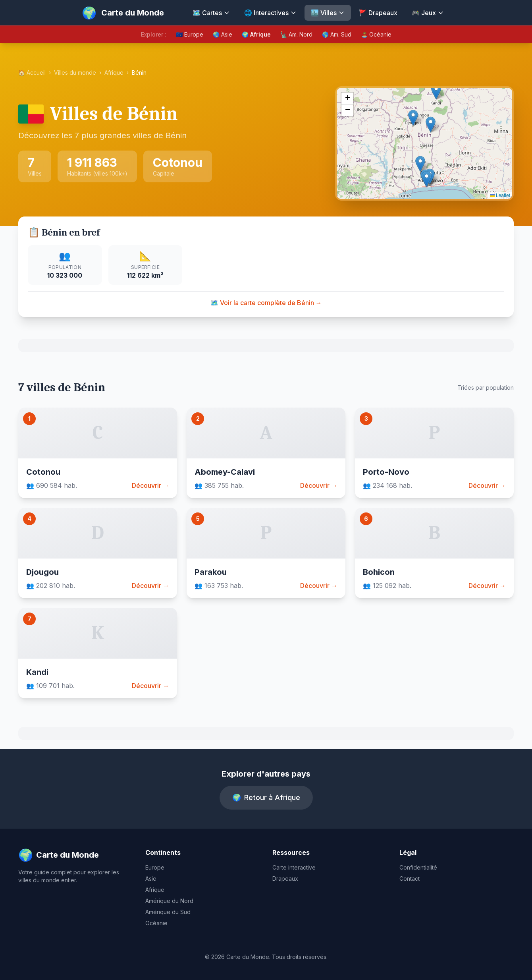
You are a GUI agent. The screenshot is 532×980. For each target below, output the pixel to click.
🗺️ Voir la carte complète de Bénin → (266, 303)
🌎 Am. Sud (337, 34)
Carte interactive (294, 867)
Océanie (156, 923)
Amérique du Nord (169, 901)
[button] (427, 179)
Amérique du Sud (168, 912)
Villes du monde (75, 72)
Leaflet (500, 195)
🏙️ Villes (328, 13)
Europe (155, 867)
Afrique (114, 72)
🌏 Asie (223, 34)
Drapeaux (285, 879)
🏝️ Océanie (376, 34)
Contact (410, 879)
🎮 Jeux (428, 13)
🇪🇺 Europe (190, 34)
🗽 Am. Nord (296, 34)
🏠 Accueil (32, 72)
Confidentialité (418, 867)
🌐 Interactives (270, 13)
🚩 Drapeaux (378, 13)
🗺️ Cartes (211, 13)
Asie (151, 879)
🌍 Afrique (256, 34)
